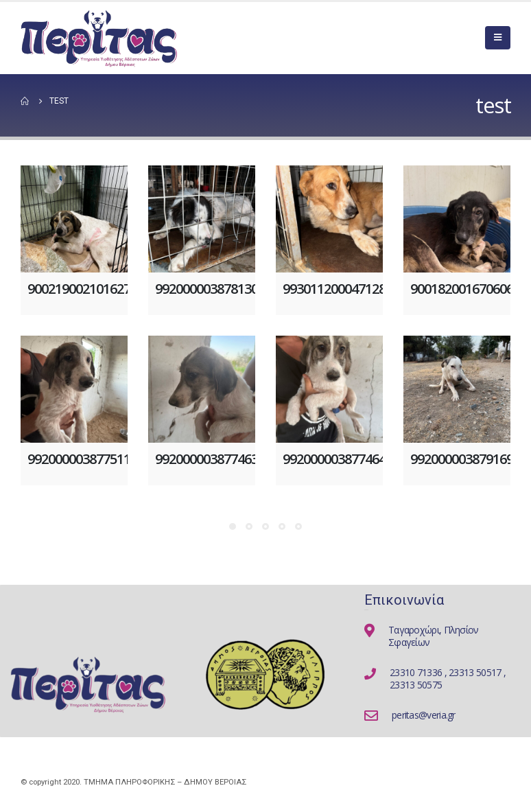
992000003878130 (206, 289)
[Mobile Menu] (498, 38)
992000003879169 (462, 459)
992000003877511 (79, 459)
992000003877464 (334, 459)
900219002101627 (79, 289)
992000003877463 (206, 459)
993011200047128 (334, 289)
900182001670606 (462, 289)
